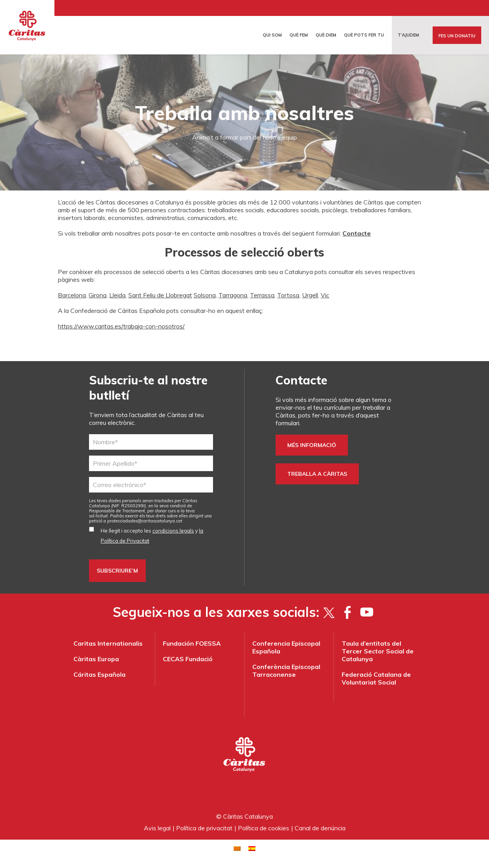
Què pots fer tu (364, 35)
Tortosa (288, 295)
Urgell (310, 295)
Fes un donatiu (457, 36)
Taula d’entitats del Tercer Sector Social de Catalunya (378, 651)
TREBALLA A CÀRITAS (317, 474)
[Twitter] (329, 612)
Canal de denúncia (320, 828)
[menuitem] (237, 848)
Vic (325, 295)
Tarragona (233, 295)
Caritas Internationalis (108, 643)
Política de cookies (264, 828)
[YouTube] (367, 612)
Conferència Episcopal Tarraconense (286, 671)
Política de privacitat (204, 828)
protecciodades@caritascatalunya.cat (145, 521)
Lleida (117, 295)
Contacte (357, 233)
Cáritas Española (100, 674)
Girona (98, 295)
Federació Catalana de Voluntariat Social (376, 678)
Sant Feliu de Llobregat (160, 295)
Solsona (205, 295)
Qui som (272, 35)
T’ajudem (408, 35)
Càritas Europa (96, 659)
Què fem (299, 35)
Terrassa (262, 295)
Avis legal (157, 828)
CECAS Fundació (188, 659)
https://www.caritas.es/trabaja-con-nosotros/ (121, 326)
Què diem (326, 35)
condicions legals (173, 531)
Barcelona (72, 295)
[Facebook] (348, 612)
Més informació (312, 445)
